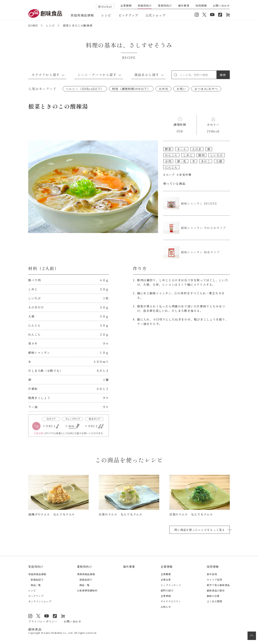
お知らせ (166, 607)
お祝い (181, 89)
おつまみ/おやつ (206, 89)
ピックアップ (128, 15)
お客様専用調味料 (87, 590)
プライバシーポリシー (43, 621)
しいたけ (216, 155)
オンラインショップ (228, 15)
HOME (33, 25)
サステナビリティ (171, 601)
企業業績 (166, 596)
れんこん (171, 155)
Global (107, 7)
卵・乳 (182, 161)
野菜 (168, 149)
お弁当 (164, 89)
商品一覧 (36, 585)
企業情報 (126, 6)
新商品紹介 (37, 580)
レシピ (106, 15)
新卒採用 (212, 574)
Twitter (204, 15)
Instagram (197, 15)
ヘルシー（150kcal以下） (85, 89)
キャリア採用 (214, 580)
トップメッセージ (171, 585)
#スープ (169, 175)
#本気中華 (184, 175)
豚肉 (201, 155)
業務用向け (165, 6)
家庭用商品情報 (82, 15)
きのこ (206, 161)
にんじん (171, 167)
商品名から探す (147, 75)
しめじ (188, 155)
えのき (197, 149)
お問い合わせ (221, 6)
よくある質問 (214, 601)
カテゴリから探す (46, 75)
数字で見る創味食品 (218, 585)
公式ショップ (156, 15)
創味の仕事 (213, 596)
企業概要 (166, 574)
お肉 (168, 161)
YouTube (212, 15)
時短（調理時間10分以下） (131, 89)
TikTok (220, 15)
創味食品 (45, 13)
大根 (219, 161)
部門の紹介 (167, 590)
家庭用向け (145, 6)
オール (182, 149)
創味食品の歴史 (216, 590)
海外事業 (184, 6)
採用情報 (201, 6)
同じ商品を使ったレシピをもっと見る (200, 530)
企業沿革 (166, 580)
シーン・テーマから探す (97, 75)
